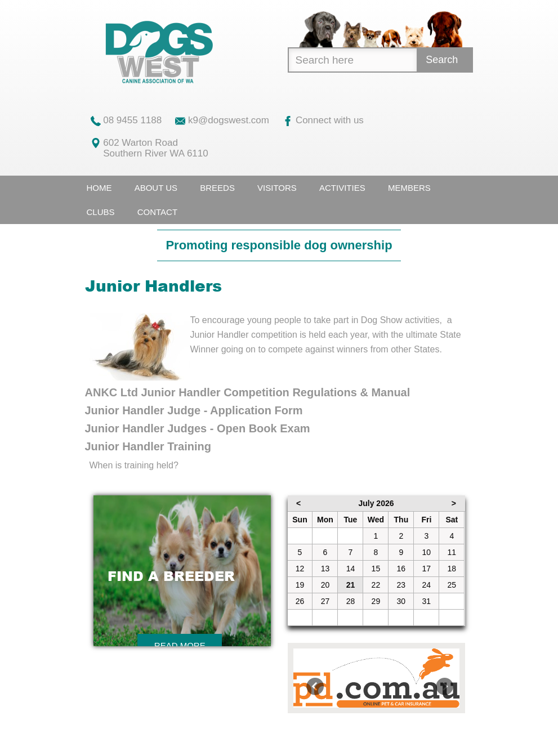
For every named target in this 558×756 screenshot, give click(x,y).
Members (409, 188)
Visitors (277, 188)
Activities (342, 188)
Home (99, 188)
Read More (180, 645)
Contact (157, 212)
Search (442, 60)
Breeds (217, 188)
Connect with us (323, 120)
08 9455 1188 (126, 120)
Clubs (101, 212)
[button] (306, 678)
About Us (156, 188)
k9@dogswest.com (222, 120)
